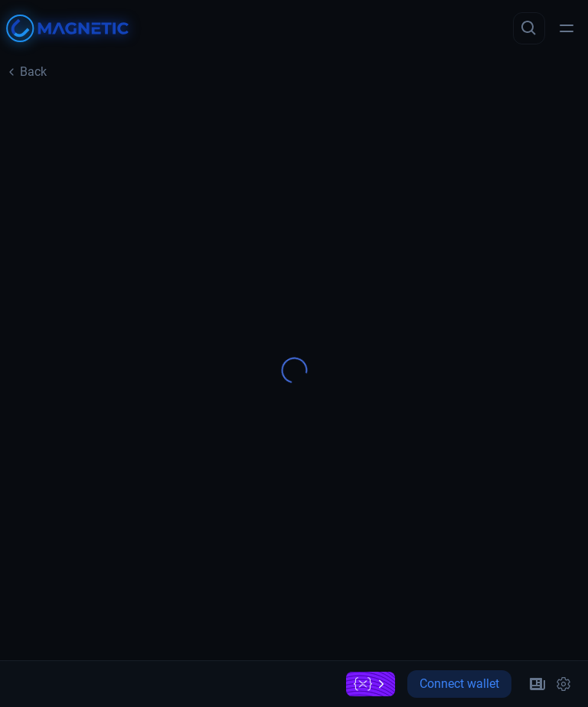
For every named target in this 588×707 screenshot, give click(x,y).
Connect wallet (459, 684)
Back (26, 72)
